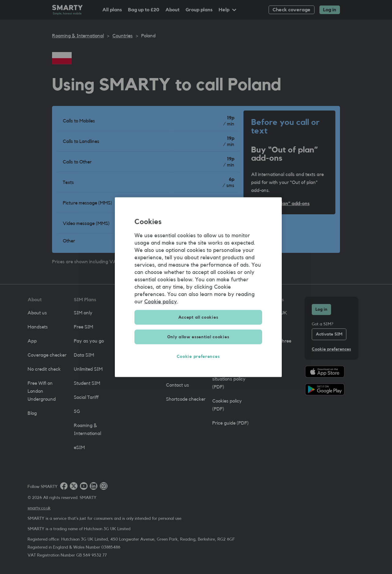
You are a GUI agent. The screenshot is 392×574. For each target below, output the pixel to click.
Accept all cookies (198, 317)
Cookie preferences (198, 356)
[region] (198, 287)
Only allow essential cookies (198, 337)
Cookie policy (161, 301)
